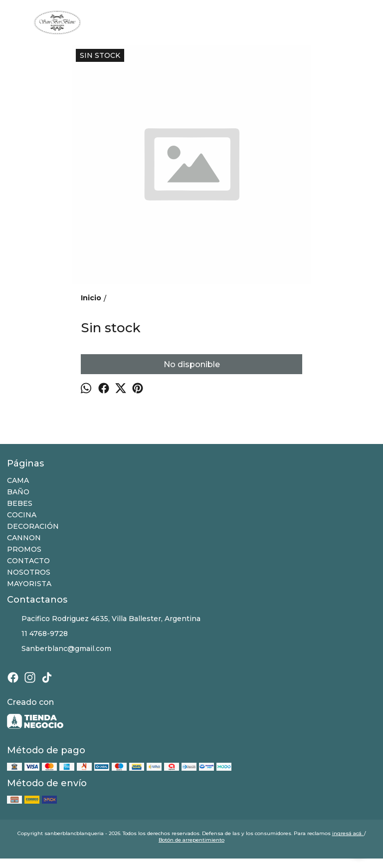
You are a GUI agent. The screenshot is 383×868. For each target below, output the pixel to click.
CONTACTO (28, 561)
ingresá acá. (348, 833)
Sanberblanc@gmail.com (59, 649)
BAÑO (18, 492)
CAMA (18, 480)
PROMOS (24, 549)
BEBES (20, 503)
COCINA (22, 515)
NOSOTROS (29, 572)
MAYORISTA (29, 584)
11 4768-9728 (37, 634)
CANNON (24, 538)
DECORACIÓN (33, 526)
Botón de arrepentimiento (191, 840)
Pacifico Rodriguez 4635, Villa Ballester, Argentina (104, 619)
